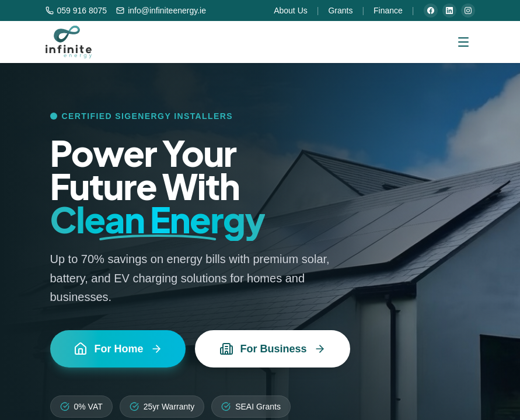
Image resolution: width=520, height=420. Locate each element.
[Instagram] (468, 10)
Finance (388, 10)
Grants (340, 10)
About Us (291, 10)
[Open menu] (463, 42)
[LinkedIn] (449, 10)
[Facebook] (431, 10)
